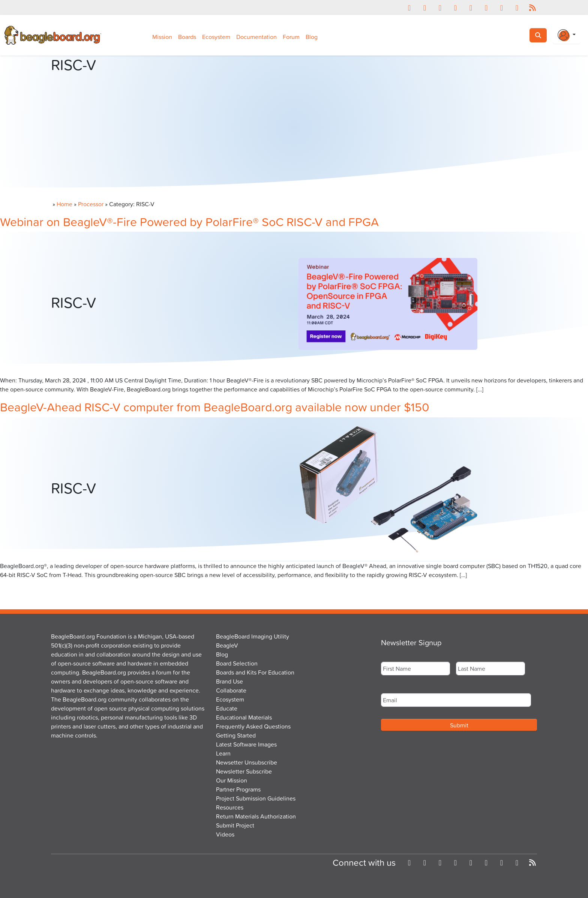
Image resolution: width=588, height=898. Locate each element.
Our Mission (232, 780)
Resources (230, 807)
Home (64, 204)
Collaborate (231, 690)
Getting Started (236, 735)
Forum (291, 37)
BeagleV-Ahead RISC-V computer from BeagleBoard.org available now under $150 (215, 407)
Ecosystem (216, 37)
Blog (312, 37)
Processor (91, 204)
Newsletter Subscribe (244, 771)
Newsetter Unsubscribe (247, 762)
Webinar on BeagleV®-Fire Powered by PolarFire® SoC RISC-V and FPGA (189, 221)
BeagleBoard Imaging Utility (253, 636)
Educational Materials (244, 717)
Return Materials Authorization (256, 816)
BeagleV (227, 645)
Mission (162, 37)
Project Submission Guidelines (256, 798)
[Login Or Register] (567, 35)
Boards (187, 37)
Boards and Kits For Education (255, 672)
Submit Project (235, 825)
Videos (225, 834)
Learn (223, 753)
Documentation (256, 37)
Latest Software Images (246, 744)
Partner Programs (238, 789)
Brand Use (229, 681)
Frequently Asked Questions (253, 726)
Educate (227, 708)
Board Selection (237, 663)
